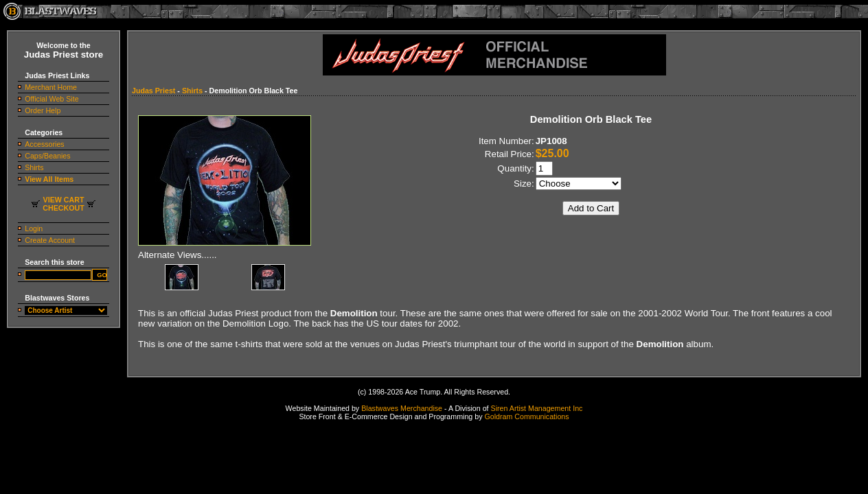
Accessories (44, 144)
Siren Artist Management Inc (537, 408)
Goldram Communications (526, 416)
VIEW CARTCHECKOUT (63, 204)
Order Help (43, 110)
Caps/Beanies (47, 156)
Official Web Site (52, 99)
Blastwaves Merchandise (402, 408)
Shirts (34, 167)
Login (34, 228)
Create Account (50, 240)
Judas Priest (153, 91)
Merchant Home (51, 87)
